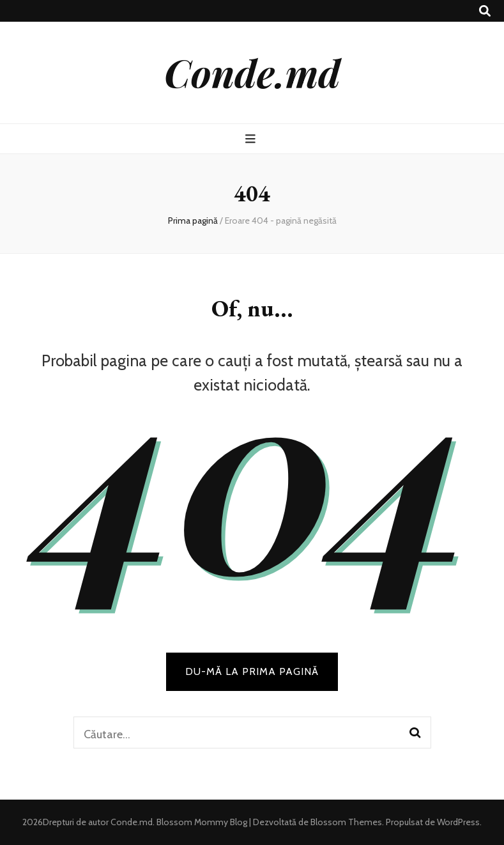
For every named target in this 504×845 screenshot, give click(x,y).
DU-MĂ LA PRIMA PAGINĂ (252, 671)
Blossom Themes (345, 822)
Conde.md (252, 72)
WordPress (458, 822)
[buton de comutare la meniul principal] (252, 139)
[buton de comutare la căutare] (485, 11)
